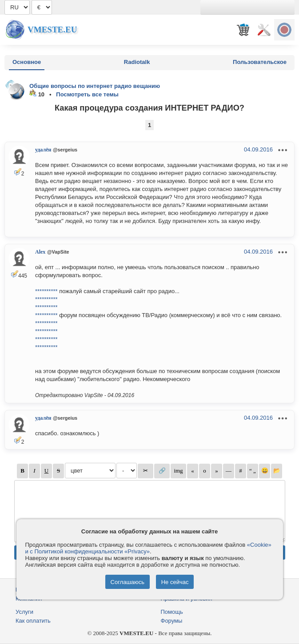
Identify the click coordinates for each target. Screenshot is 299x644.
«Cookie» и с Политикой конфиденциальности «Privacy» (148, 548)
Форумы (172, 621)
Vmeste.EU (52, 30)
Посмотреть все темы (87, 94)
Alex (40, 252)
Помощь (172, 612)
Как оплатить (33, 621)
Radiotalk (137, 62)
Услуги (24, 612)
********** (46, 291)
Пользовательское (260, 62)
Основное (27, 62)
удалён (43, 150)
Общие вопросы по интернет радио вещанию (95, 86)
